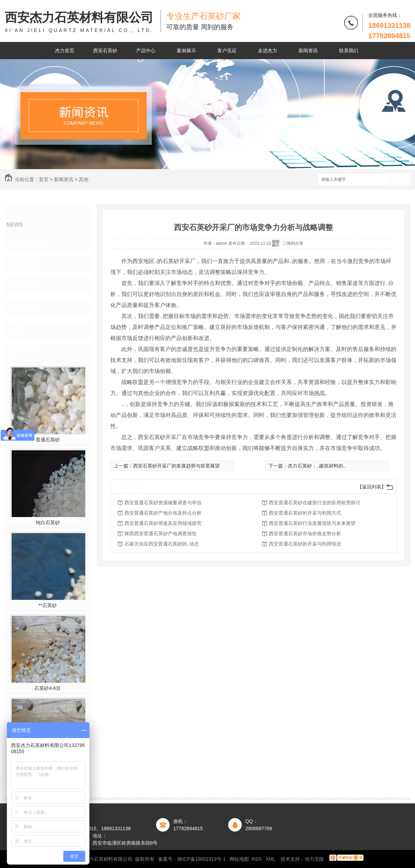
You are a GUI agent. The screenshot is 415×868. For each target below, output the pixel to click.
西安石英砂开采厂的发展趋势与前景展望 (176, 466)
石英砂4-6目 (47, 688)
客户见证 (227, 51)
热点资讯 (28, 308)
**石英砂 (48, 605)
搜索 (398, 180)
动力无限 (314, 859)
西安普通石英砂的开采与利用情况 (305, 544)
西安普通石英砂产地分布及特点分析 (163, 513)
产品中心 (146, 51)
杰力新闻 (28, 286)
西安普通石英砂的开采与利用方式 (305, 513)
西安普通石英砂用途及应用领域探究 (163, 523)
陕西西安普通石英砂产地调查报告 (161, 534)
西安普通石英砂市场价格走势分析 (305, 534)
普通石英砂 (48, 440)
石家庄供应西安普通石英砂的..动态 (162, 544)
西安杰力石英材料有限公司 (79, 22)
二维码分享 (293, 243)
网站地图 (239, 859)
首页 (44, 179)
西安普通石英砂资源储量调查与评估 (163, 503)
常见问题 (28, 264)
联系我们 (349, 51)
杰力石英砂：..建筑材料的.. (317, 466)
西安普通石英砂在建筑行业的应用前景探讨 (315, 503)
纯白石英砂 (48, 523)
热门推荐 (28, 352)
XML (271, 859)
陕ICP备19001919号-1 (201, 859)
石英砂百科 (31, 242)
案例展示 (186, 51)
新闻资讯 (308, 51)
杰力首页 (65, 51)
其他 (84, 179)
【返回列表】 (372, 487)
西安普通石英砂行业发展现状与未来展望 (312, 523)
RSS (257, 859)
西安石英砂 (105, 51)
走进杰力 (267, 51)
